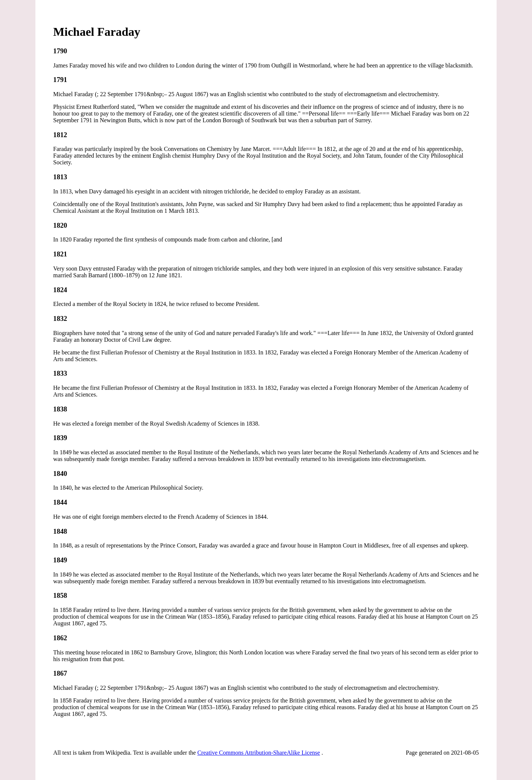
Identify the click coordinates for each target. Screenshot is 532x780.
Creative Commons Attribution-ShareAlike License (259, 753)
